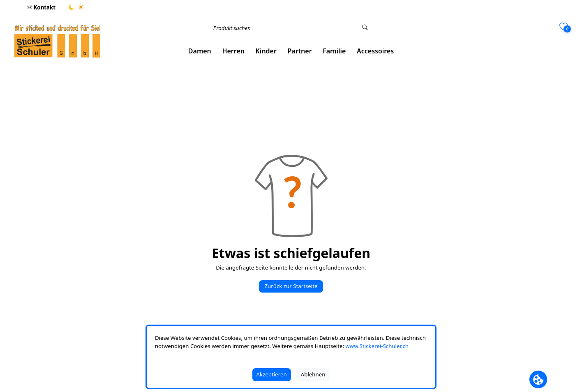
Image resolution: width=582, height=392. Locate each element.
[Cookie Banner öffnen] (538, 379)
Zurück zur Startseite (291, 286)
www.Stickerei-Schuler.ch (377, 346)
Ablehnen (313, 374)
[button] (200, 51)
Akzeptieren (272, 374)
